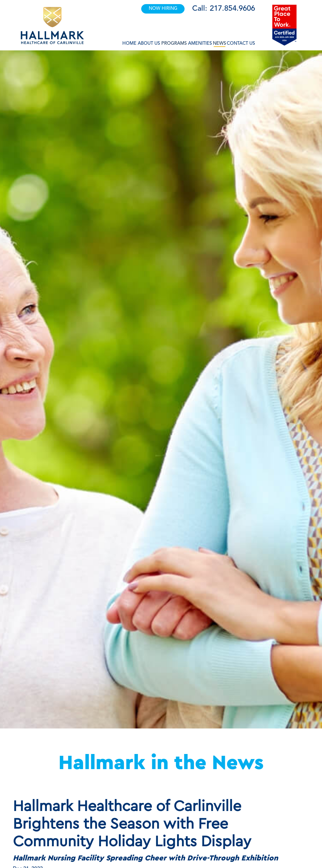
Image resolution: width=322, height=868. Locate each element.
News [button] (219, 44)
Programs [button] (174, 44)
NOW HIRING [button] (163, 9)
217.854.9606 (232, 9)
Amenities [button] (200, 44)
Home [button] (129, 44)
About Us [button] (149, 44)
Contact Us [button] (241, 44)
